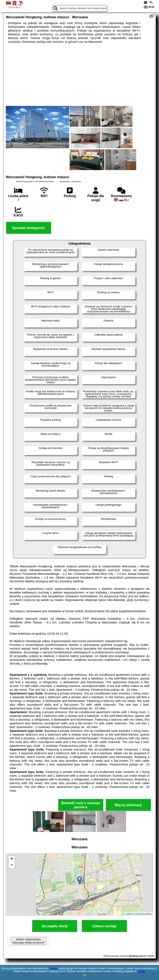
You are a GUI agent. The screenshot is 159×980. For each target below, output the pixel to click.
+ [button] (12, 859)
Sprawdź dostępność (29, 228)
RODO (142, 971)
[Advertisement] (79, 75)
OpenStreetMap (144, 914)
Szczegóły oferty (55, 926)
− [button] (12, 865)
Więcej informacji (128, 805)
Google (54, 968)
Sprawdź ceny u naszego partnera (81, 805)
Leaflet (128, 914)
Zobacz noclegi (104, 926)
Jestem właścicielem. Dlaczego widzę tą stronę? (29, 941)
